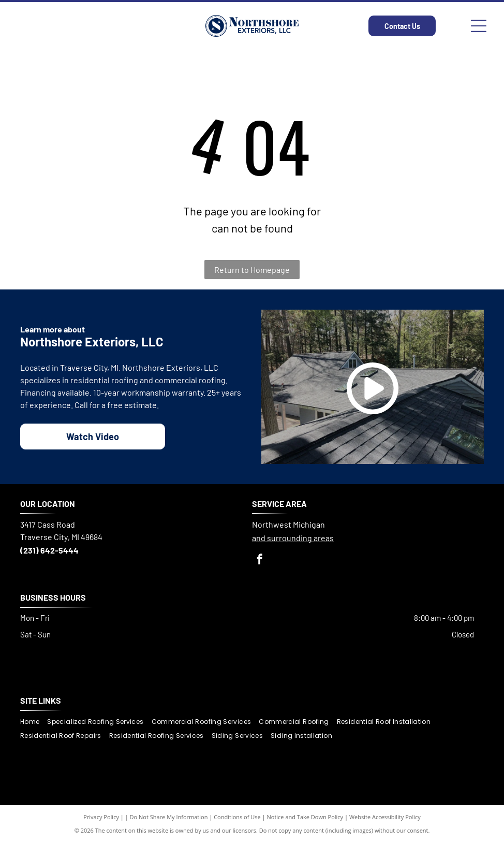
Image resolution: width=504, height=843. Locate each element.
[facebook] (260, 561)
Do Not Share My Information (169, 817)
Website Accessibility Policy (385, 817)
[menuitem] (34, 722)
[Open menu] (479, 26)
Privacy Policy (101, 817)
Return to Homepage (252, 270)
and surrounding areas (293, 538)
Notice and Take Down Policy (305, 817)
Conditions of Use (237, 817)
